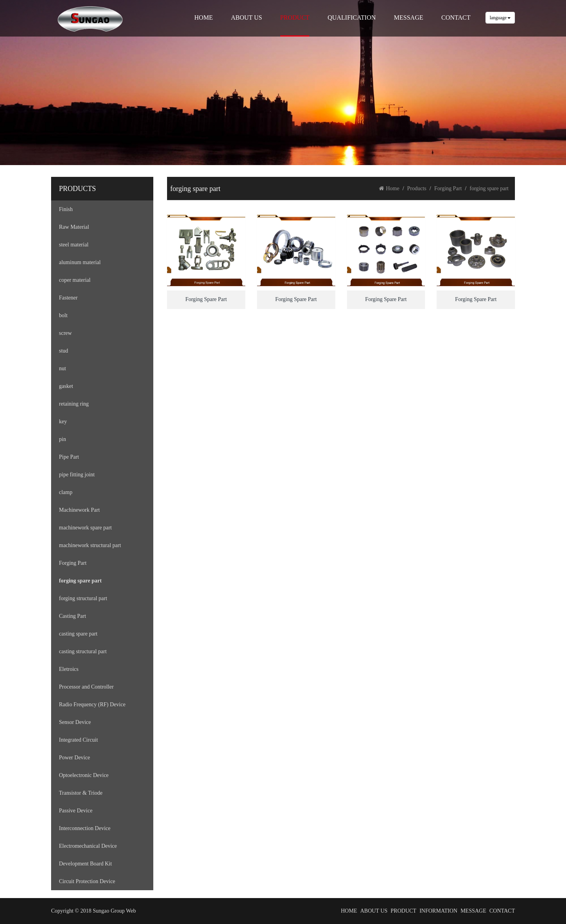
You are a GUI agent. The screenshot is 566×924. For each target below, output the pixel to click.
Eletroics (69, 669)
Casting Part (73, 616)
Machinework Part (79, 510)
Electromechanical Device (88, 846)
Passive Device (76, 811)
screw (65, 333)
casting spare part (78, 634)
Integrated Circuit (78, 740)
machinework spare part (85, 528)
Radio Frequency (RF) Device (92, 704)
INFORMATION (438, 911)
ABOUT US (246, 17)
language (500, 18)
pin (62, 439)
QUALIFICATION (352, 17)
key (63, 422)
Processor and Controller (86, 687)
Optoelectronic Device (84, 775)
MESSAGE (409, 17)
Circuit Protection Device (87, 881)
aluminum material (80, 262)
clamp (66, 492)
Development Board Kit (85, 864)
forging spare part (80, 581)
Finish (66, 209)
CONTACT (456, 17)
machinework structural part (90, 545)
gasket (66, 386)
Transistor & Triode (81, 793)
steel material (74, 245)
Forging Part (73, 563)
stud (63, 351)
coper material (75, 280)
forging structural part (83, 598)
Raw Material (74, 227)
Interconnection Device (85, 828)
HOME (203, 17)
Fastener (68, 298)
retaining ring (74, 404)
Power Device (74, 758)
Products (417, 188)
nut (62, 368)
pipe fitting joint (77, 475)
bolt (63, 315)
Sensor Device (75, 722)
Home (389, 188)
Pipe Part (69, 457)
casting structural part (83, 651)
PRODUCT (295, 17)
